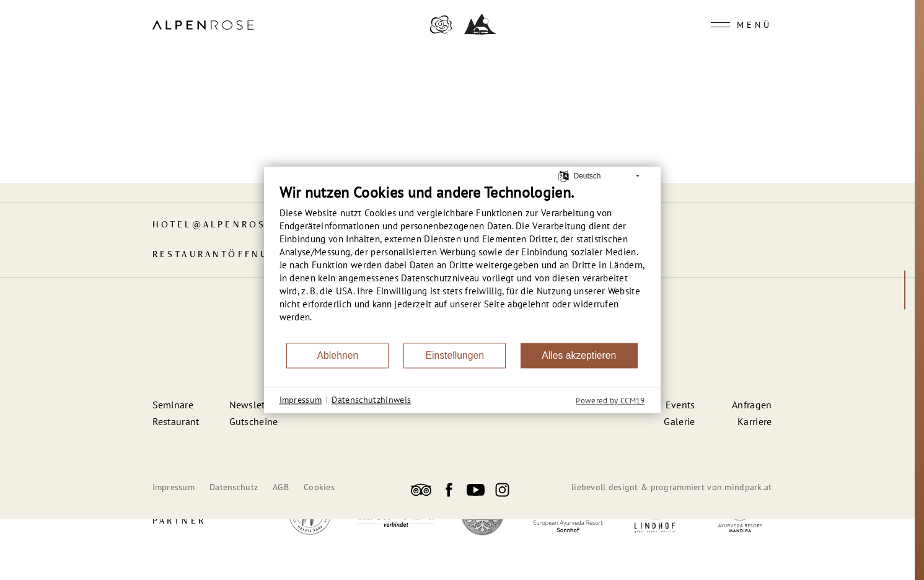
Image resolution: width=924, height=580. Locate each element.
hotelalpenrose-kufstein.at (255, 225)
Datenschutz (234, 487)
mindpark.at (748, 487)
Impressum (174, 487)
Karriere (755, 421)
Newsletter (253, 405)
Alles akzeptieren (579, 355)
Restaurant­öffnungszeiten (245, 255)
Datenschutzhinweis (371, 400)
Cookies (319, 487)
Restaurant (176, 421)
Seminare (173, 405)
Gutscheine (254, 421)
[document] (462, 262)
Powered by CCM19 (610, 401)
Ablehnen (338, 355)
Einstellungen (455, 355)
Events (680, 405)
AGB (281, 487)
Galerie (679, 421)
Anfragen (752, 405)
